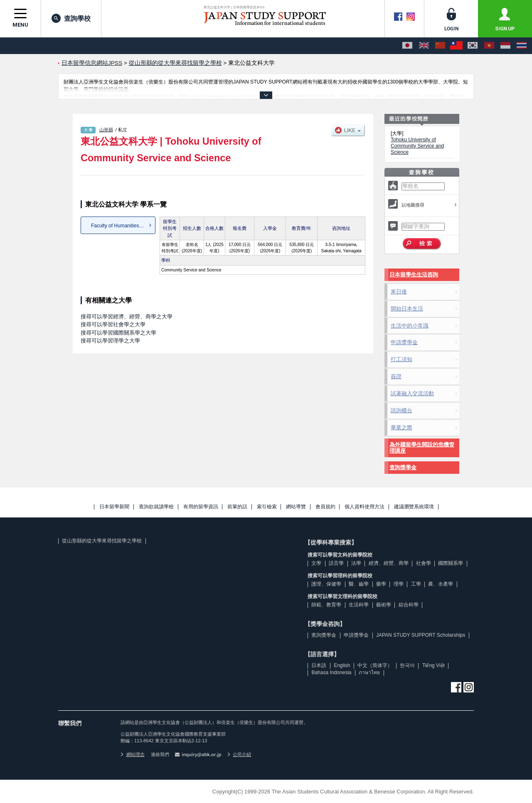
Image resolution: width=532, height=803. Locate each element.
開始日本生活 (407, 309)
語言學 (336, 563)
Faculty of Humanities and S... (123, 226)
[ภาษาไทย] (522, 46)
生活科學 (359, 605)
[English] (424, 46)
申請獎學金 (404, 342)
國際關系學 (451, 563)
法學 (356, 563)
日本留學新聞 (114, 507)
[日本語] (407, 46)
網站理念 (133, 754)
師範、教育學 (326, 605)
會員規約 (325, 507)
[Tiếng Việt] (489, 46)
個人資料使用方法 (365, 507)
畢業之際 (401, 427)
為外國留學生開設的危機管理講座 (422, 448)
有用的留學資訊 (201, 507)
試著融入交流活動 (412, 393)
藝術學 (384, 605)
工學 (416, 584)
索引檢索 (267, 507)
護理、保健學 (326, 584)
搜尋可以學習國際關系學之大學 (118, 333)
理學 (399, 584)
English (342, 665)
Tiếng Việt (433, 665)
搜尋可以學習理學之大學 (110, 341)
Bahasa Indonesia (331, 672)
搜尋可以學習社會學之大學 (113, 324)
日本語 (319, 665)
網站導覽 (296, 507)
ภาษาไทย (369, 672)
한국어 (407, 665)
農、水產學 (441, 584)
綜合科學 (409, 605)
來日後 (399, 292)
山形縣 (106, 130)
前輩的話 (237, 507)
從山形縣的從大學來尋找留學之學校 (102, 541)
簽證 (396, 376)
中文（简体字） (375, 665)
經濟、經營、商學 (389, 563)
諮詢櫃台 (401, 410)
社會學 (424, 563)
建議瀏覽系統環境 (414, 507)
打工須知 (401, 359)
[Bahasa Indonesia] (505, 46)
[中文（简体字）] (440, 46)
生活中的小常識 (410, 326)
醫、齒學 (359, 584)
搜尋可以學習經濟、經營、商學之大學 (127, 317)
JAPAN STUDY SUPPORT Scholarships (421, 635)
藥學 (381, 584)
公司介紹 (239, 754)
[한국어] (473, 46)
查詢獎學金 (403, 467)
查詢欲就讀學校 (156, 507)
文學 (316, 563)
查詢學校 (71, 18)
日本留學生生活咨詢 (414, 275)
